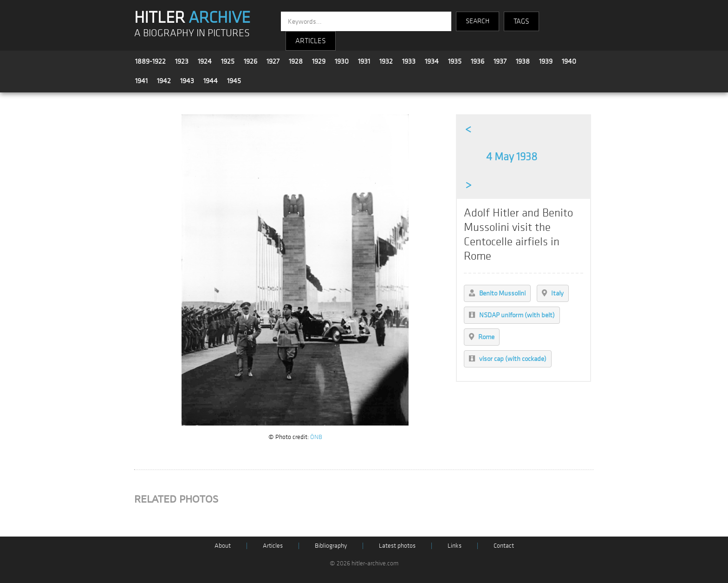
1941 (141, 81)
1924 (205, 61)
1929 (319, 61)
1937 (500, 61)
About (223, 546)
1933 (409, 61)
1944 (211, 81)
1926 (250, 61)
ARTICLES (311, 41)
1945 (234, 81)
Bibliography (331, 546)
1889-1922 (150, 61)
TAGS (521, 21)
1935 (455, 61)
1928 (296, 61)
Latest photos (397, 546)
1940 (569, 61)
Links (455, 546)
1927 (273, 61)
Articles (273, 546)
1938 (523, 61)
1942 (164, 81)
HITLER (192, 18)
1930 (342, 61)
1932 (386, 61)
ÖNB (316, 437)
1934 (432, 61)
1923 (182, 61)
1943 (187, 81)
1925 (228, 61)
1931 (364, 61)
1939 (546, 61)
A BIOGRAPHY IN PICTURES (192, 33)
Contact (504, 546)
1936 (478, 61)
